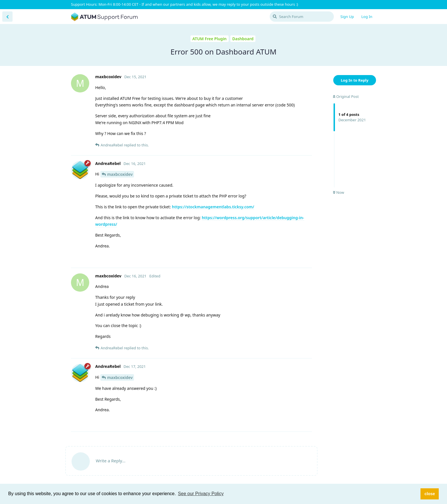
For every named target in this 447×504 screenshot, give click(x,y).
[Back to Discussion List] (7, 17)
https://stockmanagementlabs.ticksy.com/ (213, 207)
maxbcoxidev (120, 174)
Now (339, 192)
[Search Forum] (302, 17)
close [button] (430, 494)
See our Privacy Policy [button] (201, 494)
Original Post (346, 96)
